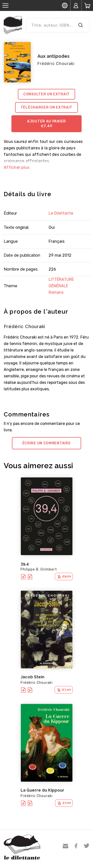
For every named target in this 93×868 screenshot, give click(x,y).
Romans (56, 292)
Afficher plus (16, 167)
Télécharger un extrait (46, 107)
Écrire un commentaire (47, 443)
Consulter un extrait (46, 94)
